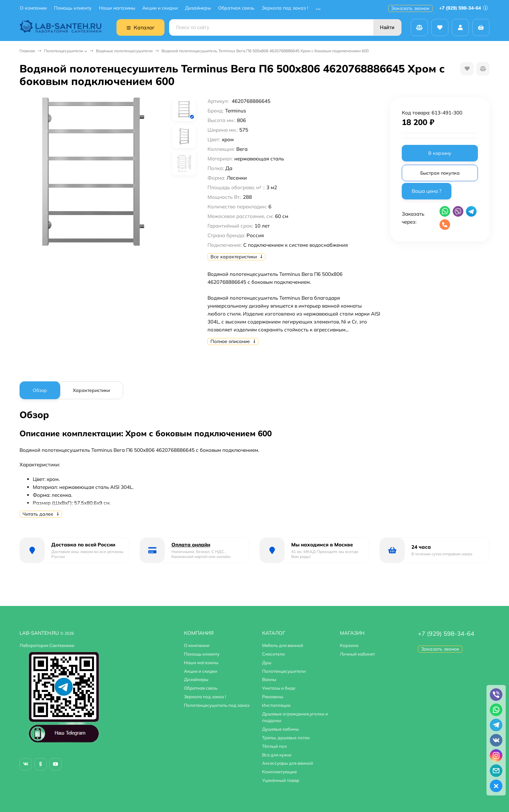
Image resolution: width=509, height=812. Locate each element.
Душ (267, 662)
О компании (33, 8)
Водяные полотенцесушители (124, 51)
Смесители (274, 654)
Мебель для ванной (283, 645)
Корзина (349, 645)
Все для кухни (277, 755)
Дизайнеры (198, 8)
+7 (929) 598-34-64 (463, 8)
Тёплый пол (275, 746)
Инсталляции (276, 705)
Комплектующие (279, 772)
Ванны (269, 679)
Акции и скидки (160, 8)
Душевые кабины (280, 729)
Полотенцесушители (64, 51)
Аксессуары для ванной (288, 763)
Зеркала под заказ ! (285, 8)
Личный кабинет (357, 654)
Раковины (273, 697)
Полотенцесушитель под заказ (217, 705)
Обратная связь (236, 8)
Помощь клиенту (73, 8)
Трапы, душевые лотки (286, 738)
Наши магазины (117, 8)
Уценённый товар (281, 780)
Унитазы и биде (279, 688)
